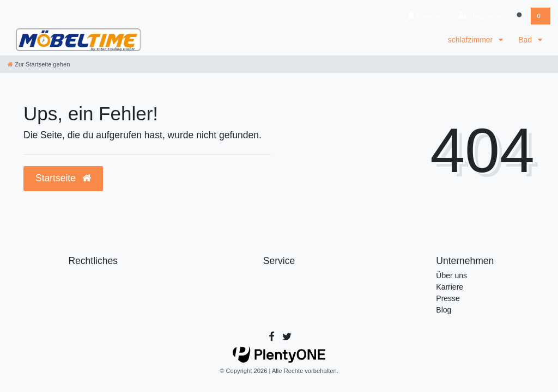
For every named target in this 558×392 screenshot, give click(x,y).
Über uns (451, 275)
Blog (444, 310)
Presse (448, 298)
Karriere (450, 287)
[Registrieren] (480, 16)
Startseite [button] (63, 178)
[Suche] (520, 16)
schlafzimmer (471, 40)
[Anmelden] (426, 16)
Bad (526, 40)
